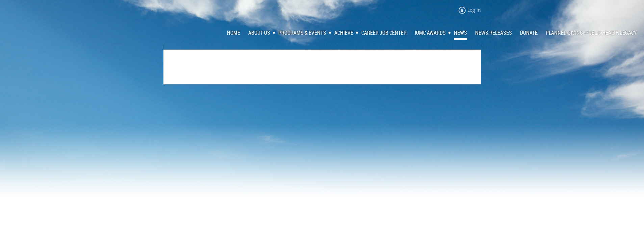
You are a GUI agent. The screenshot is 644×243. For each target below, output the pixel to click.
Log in (474, 10)
